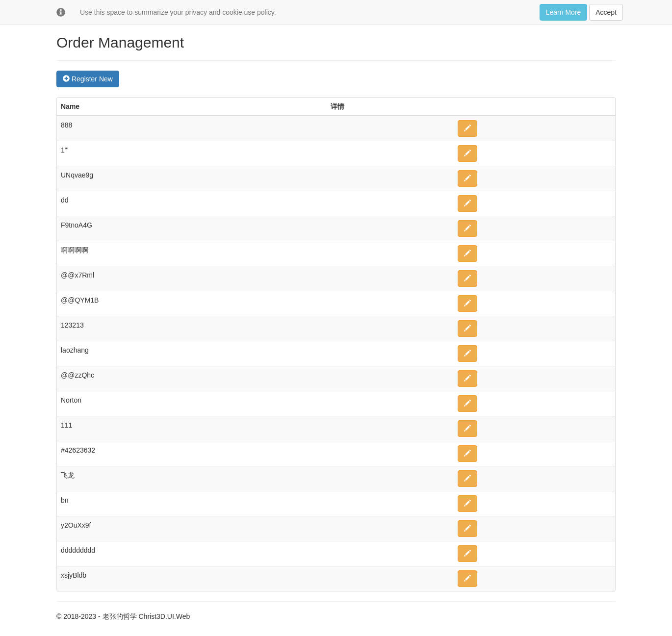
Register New (88, 79)
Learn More (564, 12)
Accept (606, 12)
